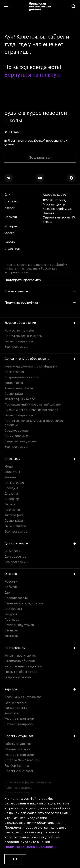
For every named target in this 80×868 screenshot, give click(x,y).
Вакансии (11, 630)
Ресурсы (11, 614)
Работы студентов (12, 246)
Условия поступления (20, 656)
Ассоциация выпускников (23, 697)
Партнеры (12, 620)
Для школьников (40, 543)
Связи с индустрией (19, 625)
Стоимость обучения (20, 661)
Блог (8, 593)
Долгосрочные (15, 557)
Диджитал (12, 494)
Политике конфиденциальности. (30, 847)
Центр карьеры (16, 702)
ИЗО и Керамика (17, 436)
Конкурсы (11, 713)
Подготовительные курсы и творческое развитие (34, 423)
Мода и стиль (14, 383)
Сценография (14, 394)
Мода (9, 467)
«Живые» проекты (17, 749)
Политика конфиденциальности (28, 782)
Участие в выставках (19, 719)
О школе (40, 574)
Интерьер (12, 499)
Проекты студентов (40, 736)
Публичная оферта (18, 788)
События (11, 217)
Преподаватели (16, 598)
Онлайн (10, 504)
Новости (11, 582)
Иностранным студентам (23, 666)
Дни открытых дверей (12, 201)
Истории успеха (11, 230)
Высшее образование (40, 323)
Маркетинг (12, 472)
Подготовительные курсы (23, 336)
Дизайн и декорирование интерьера (31, 410)
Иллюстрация (15, 372)
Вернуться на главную (32, 75)
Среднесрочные (16, 431)
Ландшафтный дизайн (21, 441)
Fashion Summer (17, 766)
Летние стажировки (19, 724)
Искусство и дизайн (19, 331)
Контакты (11, 636)
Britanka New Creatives (22, 760)
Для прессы (13, 609)
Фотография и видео (20, 399)
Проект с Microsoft (19, 771)
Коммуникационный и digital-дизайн (31, 366)
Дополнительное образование (40, 359)
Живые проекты (16, 708)
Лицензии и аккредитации (24, 603)
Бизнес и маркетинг (19, 341)
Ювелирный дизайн (19, 388)
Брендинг (11, 488)
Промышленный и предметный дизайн (33, 405)
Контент (10, 477)
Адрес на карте (54, 195)
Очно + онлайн (15, 526)
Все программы (16, 347)
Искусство (12, 510)
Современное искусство (22, 377)
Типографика (14, 515)
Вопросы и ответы (18, 677)
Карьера (40, 689)
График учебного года (21, 672)
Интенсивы (40, 459)
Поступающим (40, 648)
